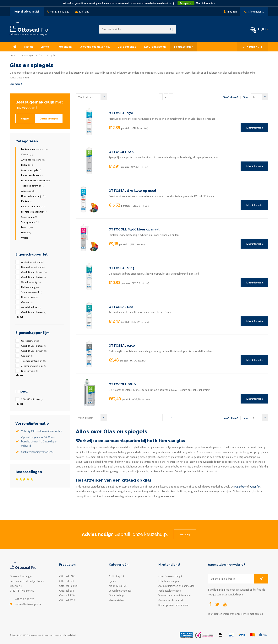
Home (12, 55)
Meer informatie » (206, 3)
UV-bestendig (30, 287)
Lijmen (45, 47)
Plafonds (27, 165)
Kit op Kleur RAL (118, 586)
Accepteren (186, 3)
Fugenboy (240, 487)
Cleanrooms (29, 217)
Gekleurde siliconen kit (171, 600)
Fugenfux (255, 487)
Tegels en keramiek (33, 186)
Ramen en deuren (33, 175)
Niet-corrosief (30, 297)
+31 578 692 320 (58, 12)
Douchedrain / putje (33, 196)
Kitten (29, 47)
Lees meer (16, 84)
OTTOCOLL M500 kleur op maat (134, 229)
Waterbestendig (31, 282)
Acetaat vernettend (33, 262)
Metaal (27, 227)
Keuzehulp (253, 47)
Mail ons (82, 12)
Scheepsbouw (30, 222)
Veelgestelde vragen (170, 591)
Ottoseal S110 (67, 595)
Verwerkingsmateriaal (95, 47)
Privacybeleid (70, 635)
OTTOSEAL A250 (122, 346)
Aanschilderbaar (31, 307)
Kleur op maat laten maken (173, 605)
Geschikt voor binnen (34, 272)
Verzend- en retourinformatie (174, 595)
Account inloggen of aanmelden (176, 586)
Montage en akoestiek (34, 212)
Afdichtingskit (116, 576)
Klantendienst (254, 12)
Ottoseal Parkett (68, 586)
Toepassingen (184, 47)
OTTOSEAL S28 (121, 307)
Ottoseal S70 (67, 581)
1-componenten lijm (33, 361)
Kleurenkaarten (155, 47)
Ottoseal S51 (66, 591)
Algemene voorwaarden (52, 635)
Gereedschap (127, 47)
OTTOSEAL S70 (121, 113)
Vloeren (27, 154)
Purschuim (65, 47)
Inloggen (230, 12)
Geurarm (27, 302)
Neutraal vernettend (33, 267)
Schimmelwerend (32, 292)
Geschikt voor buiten (33, 277)
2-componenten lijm (33, 366)
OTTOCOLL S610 (122, 384)
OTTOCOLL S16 (121, 152)
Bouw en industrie (33, 206)
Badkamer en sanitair (34, 149)
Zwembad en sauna (33, 160)
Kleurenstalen (116, 600)
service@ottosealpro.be (28, 604)
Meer (25, 238)
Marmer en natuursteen (35, 180)
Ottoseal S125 (67, 600)
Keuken (27, 201)
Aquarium (28, 191)
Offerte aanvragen (49, 119)
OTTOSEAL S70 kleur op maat (132, 191)
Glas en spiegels (47, 55)
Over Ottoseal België (170, 576)
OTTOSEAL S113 (122, 268)
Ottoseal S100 (67, 576)
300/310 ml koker (32, 399)
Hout (26, 232)
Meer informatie (254, 128)
